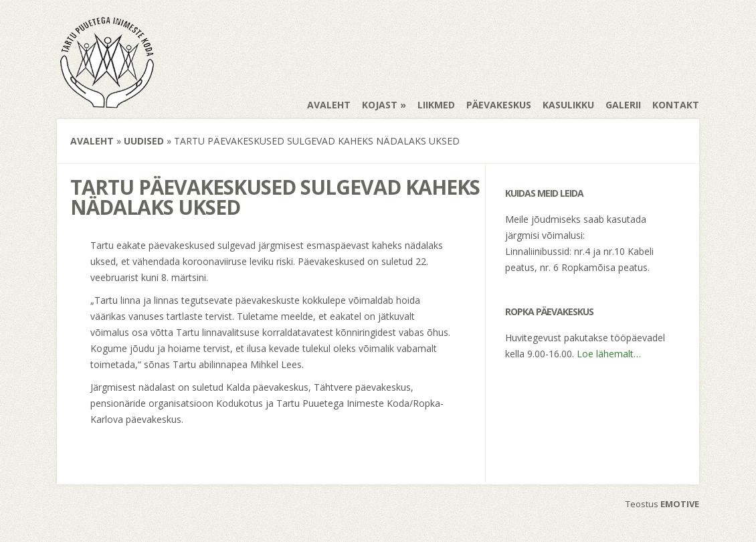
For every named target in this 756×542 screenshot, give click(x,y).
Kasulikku (568, 105)
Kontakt (676, 105)
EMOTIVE (680, 504)
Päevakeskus (499, 105)
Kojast (380, 105)
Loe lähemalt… (609, 354)
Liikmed (436, 105)
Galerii (623, 105)
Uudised (144, 141)
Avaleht (329, 105)
